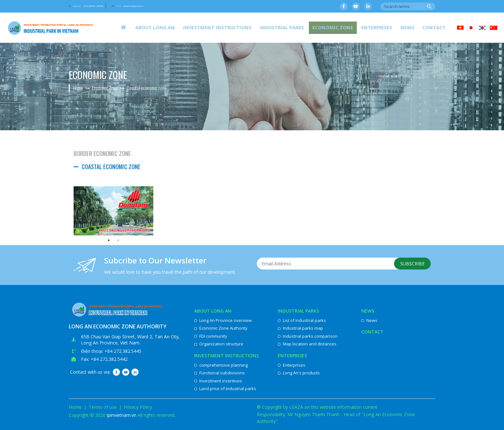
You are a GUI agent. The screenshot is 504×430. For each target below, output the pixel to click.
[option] (113, 211)
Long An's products (299, 373)
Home (75, 407)
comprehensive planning (221, 365)
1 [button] (109, 240)
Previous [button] (69, 211)
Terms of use (103, 407)
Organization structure (219, 344)
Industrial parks (305, 27)
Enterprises (388, 27)
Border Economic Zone (102, 153)
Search (429, 7)
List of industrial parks (302, 320)
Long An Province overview (223, 320)
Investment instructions (246, 27)
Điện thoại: (107, 7)
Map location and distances (307, 344)
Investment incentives (218, 381)
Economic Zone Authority (221, 328)
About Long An (190, 27)
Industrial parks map (300, 328)
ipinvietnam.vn (122, 415)
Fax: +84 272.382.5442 (104, 359)
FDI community (211, 336)
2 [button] (118, 240)
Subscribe (410, 265)
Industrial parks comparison (308, 336)
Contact (436, 27)
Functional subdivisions (220, 373)
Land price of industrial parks (225, 389)
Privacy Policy (138, 407)
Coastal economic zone (111, 167)
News (414, 27)
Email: (190, 7)
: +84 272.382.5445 (122, 351)
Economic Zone (350, 27)
